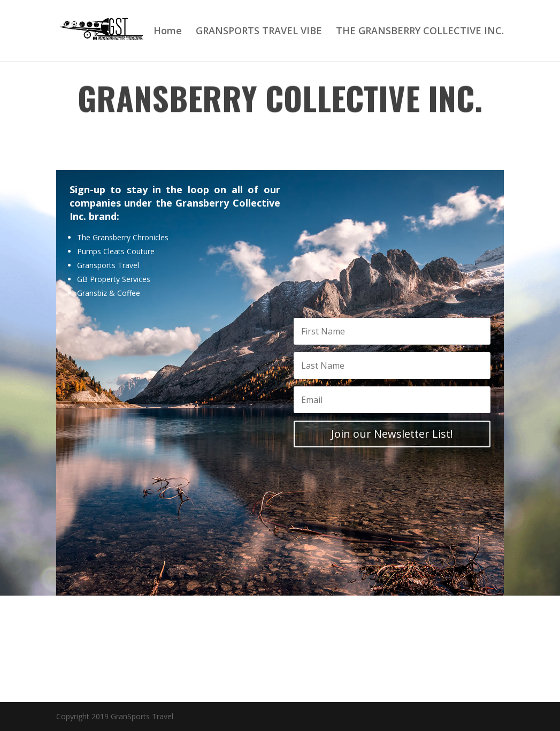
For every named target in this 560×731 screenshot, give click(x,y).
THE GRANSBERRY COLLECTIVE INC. (420, 32)
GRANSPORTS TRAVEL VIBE (259, 32)
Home (168, 32)
